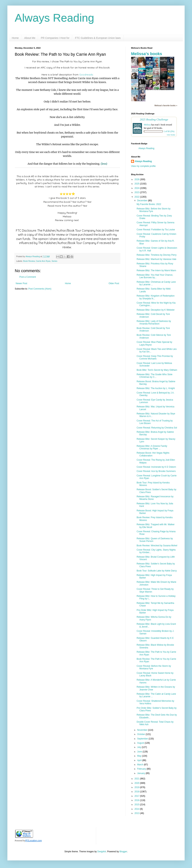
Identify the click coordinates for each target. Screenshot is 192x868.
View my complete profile (143, 166)
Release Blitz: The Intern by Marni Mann (156, 270)
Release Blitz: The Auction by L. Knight (156, 388)
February (142, 769)
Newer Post (21, 283)
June (140, 752)
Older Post (114, 283)
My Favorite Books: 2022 (149, 204)
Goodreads (86, 75)
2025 (137, 184)
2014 (137, 809)
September (143, 739)
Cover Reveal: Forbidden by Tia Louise (156, 230)
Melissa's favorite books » (166, 105)
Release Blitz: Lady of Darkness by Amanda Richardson (154, 322)
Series (54, 261)
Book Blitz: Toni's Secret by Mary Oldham (157, 370)
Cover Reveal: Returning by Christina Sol (157, 428)
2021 (137, 779)
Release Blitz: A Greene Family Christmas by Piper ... (152, 447)
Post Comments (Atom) (40, 289)
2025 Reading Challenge (154, 119)
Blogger (123, 852)
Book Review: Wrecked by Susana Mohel (157, 546)
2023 (137, 192)
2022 (137, 197)
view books (171, 135)
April (140, 760)
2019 (137, 787)
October (141, 734)
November (143, 730)
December (143, 201)
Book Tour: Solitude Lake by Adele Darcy (157, 571)
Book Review (29, 261)
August (141, 743)
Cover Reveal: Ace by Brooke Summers (156, 471)
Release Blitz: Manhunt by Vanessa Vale (156, 259)
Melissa (147, 125)
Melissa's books (147, 54)
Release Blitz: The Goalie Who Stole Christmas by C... (155, 376)
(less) (104, 164)
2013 (137, 813)
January (141, 773)
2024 (137, 188)
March (141, 765)
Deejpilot (102, 852)
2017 (137, 796)
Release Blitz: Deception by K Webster (156, 310)
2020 (137, 783)
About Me (30, 38)
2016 (137, 800)
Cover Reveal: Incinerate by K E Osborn (156, 467)
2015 (137, 805)
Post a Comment (28, 277)
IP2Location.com (34, 841)
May (140, 756)
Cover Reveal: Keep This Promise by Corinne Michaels (155, 357)
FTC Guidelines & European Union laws (98, 38)
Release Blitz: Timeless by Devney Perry (157, 255)
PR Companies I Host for (55, 38)
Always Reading (54, 18)
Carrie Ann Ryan (43, 261)
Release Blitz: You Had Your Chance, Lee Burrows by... (155, 276)
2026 (137, 179)
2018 (137, 792)
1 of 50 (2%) (169, 131)
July (139, 747)
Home (15, 38)
